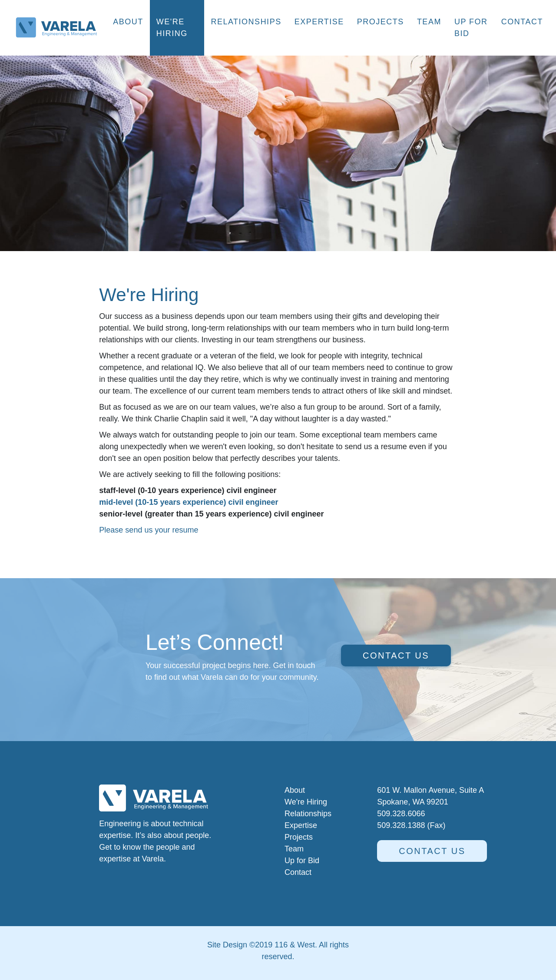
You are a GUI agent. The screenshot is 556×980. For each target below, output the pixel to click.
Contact (522, 22)
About (128, 22)
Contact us (396, 656)
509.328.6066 (401, 814)
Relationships (246, 22)
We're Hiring (172, 28)
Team (429, 22)
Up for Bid (471, 28)
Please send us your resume (150, 530)
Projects (381, 22)
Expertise (319, 22)
